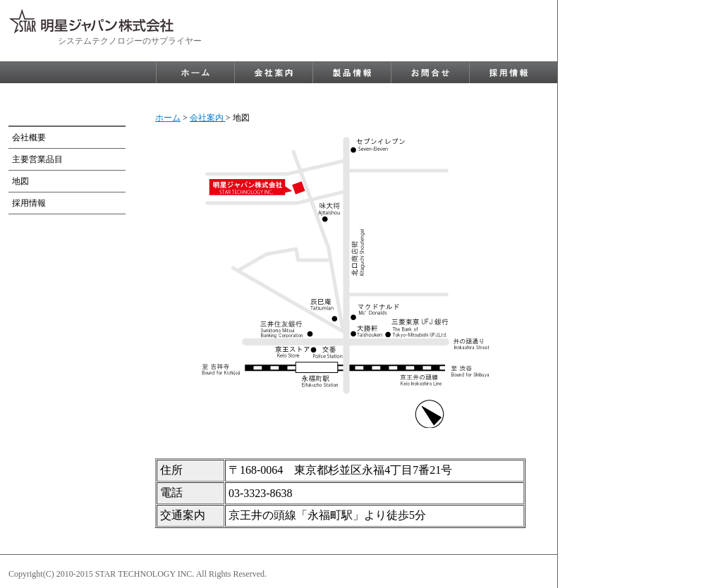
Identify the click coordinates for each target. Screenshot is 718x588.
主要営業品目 (37, 159)
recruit (509, 73)
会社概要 (29, 137)
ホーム (168, 118)
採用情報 (29, 203)
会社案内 (208, 118)
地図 (20, 181)
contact (430, 73)
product (352, 73)
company (274, 73)
